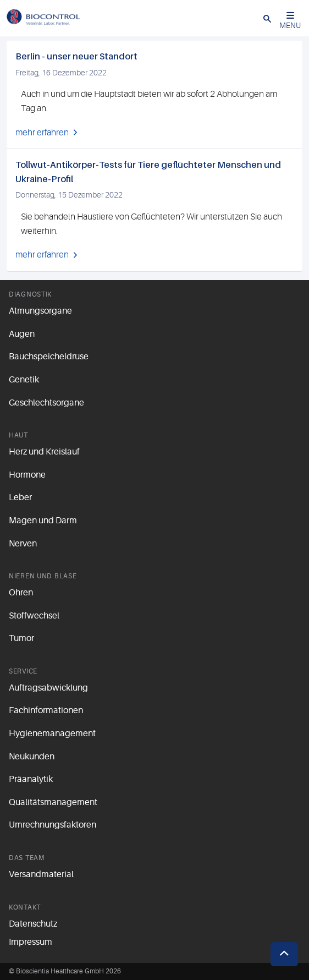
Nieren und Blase (43, 576)
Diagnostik (30, 294)
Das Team (27, 858)
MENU (290, 21)
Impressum (31, 942)
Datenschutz (33, 924)
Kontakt (25, 907)
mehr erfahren (42, 133)
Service (23, 671)
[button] (267, 18)
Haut (18, 435)
